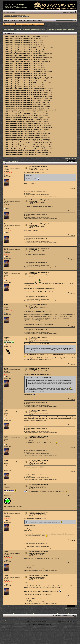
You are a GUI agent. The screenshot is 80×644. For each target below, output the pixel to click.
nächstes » (74, 159)
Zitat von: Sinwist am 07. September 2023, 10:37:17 (37, 344)
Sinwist (6, 167)
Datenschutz (7, 622)
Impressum (19, 621)
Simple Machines (44, 621)
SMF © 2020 (36, 621)
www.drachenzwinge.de (11, 6)
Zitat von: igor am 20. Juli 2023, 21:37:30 (34, 173)
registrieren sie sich (20, 15)
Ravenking (7, 337)
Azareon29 (43, 30)
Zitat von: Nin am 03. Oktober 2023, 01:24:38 (35, 519)
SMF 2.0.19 (30, 621)
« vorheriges (67, 159)
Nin (5, 485)
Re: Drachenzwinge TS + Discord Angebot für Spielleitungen (38, 437)
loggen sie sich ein (10, 15)
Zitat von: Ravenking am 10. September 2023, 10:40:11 (38, 375)
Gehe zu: (54, 616)
